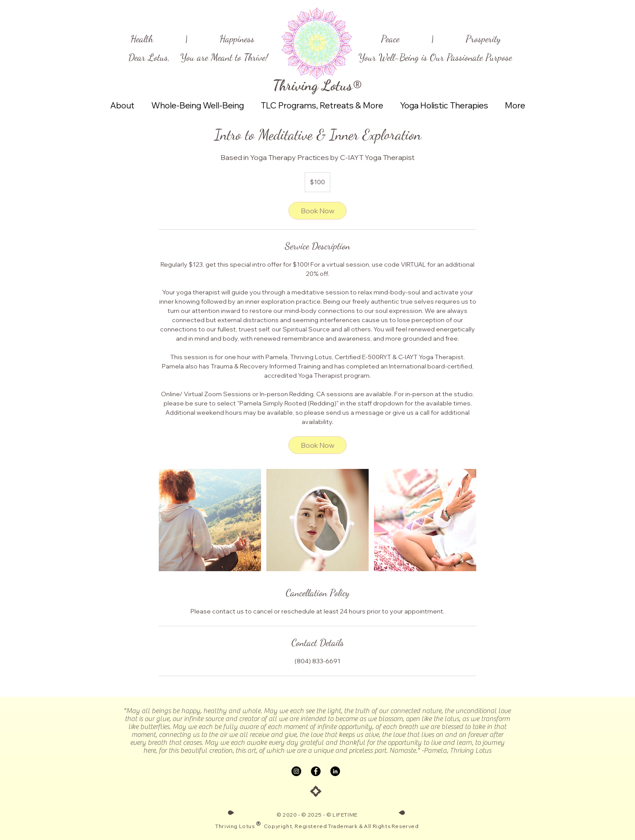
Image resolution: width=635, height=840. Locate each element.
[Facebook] (316, 771)
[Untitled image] (210, 520)
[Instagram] (296, 771)
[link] (317, 211)
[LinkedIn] (335, 771)
